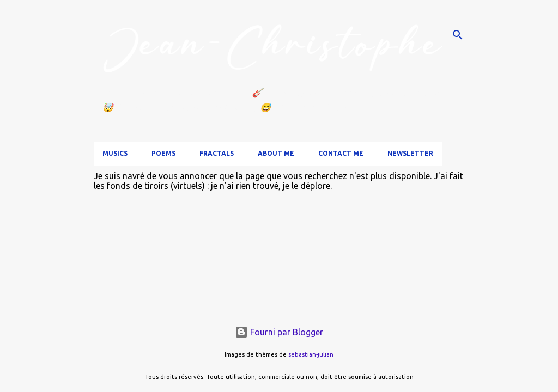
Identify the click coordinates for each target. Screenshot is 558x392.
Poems (163, 153)
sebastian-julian (311, 354)
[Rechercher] (458, 35)
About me (276, 153)
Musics (115, 153)
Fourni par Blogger (279, 332)
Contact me (341, 153)
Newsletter (410, 153)
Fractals (217, 153)
